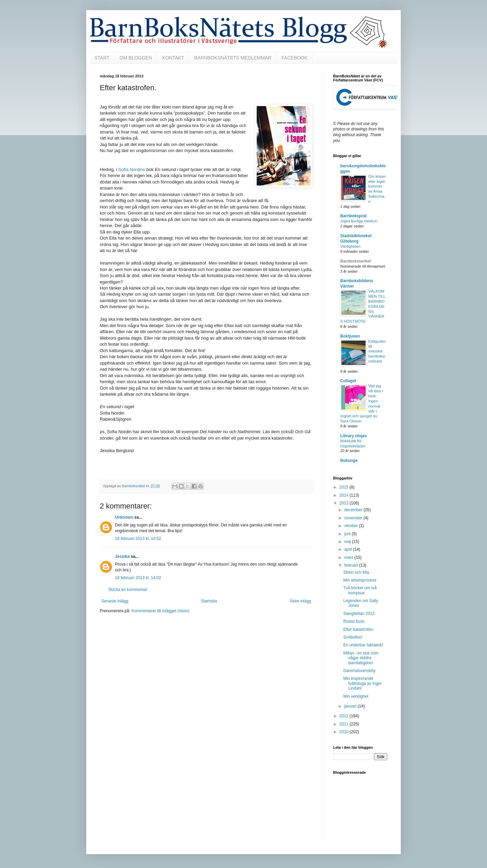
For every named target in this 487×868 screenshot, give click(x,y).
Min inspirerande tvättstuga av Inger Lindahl (363, 683)
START (102, 58)
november (354, 518)
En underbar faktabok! (363, 645)
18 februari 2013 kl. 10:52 (138, 539)
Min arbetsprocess (360, 580)
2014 (345, 495)
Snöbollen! (353, 637)
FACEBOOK (294, 58)
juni (348, 534)
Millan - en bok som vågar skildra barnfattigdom (361, 658)
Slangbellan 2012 (359, 614)
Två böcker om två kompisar (360, 590)
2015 (345, 487)
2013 (345, 503)
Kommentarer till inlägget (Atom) (160, 611)
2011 (345, 724)
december (354, 510)
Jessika (122, 556)
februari (352, 565)
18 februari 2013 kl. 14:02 (138, 578)
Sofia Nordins (132, 169)
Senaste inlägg (115, 601)
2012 (345, 716)
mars (349, 557)
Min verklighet (356, 696)
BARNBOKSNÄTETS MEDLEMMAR (233, 58)
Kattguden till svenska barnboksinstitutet (377, 351)
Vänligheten (350, 246)
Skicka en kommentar (128, 590)
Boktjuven (350, 336)
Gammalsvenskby (359, 671)
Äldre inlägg (300, 601)
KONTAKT (173, 58)
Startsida (209, 601)
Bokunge (349, 461)
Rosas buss (354, 621)
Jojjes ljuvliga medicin (359, 221)
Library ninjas (354, 436)
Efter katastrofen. (359, 629)
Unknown (124, 517)
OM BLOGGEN (136, 58)
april (349, 549)
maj (348, 542)
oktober (352, 526)
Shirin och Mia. (357, 572)
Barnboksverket (356, 261)
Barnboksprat (353, 216)
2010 (345, 732)
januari (351, 706)
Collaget (348, 381)
